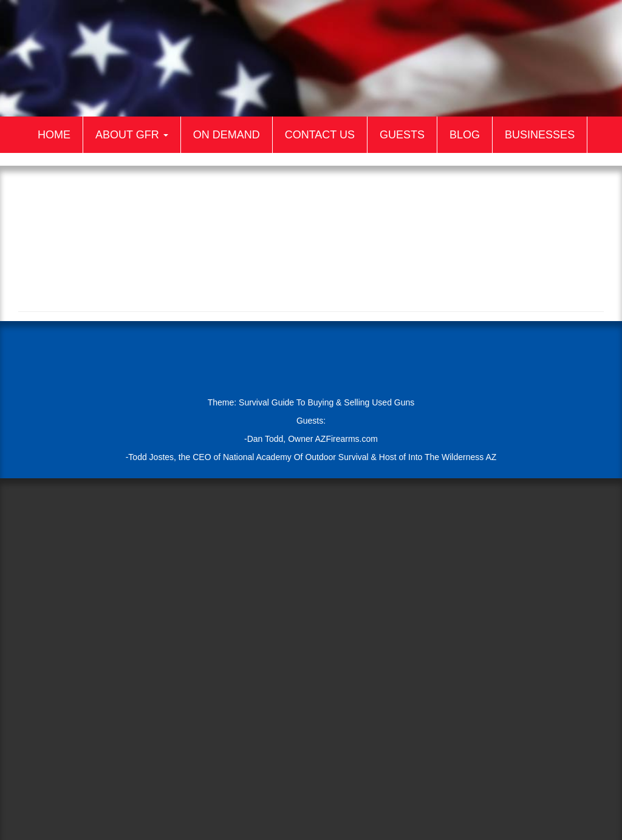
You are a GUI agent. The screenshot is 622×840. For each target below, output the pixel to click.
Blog (465, 135)
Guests (402, 135)
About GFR (132, 135)
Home (54, 135)
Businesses (540, 135)
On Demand (227, 135)
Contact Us (320, 135)
